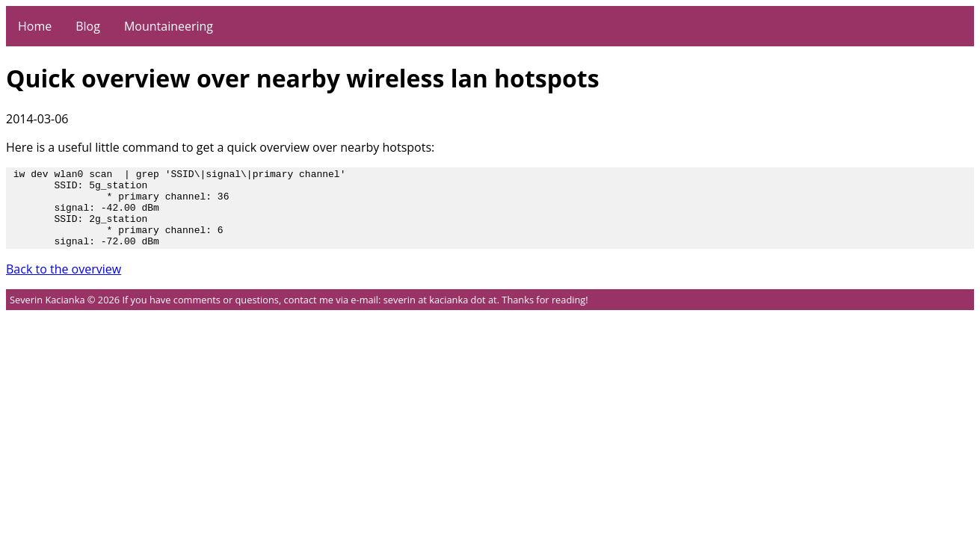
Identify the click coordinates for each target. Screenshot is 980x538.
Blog (88, 26)
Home (35, 26)
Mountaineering (169, 26)
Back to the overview (64, 285)
